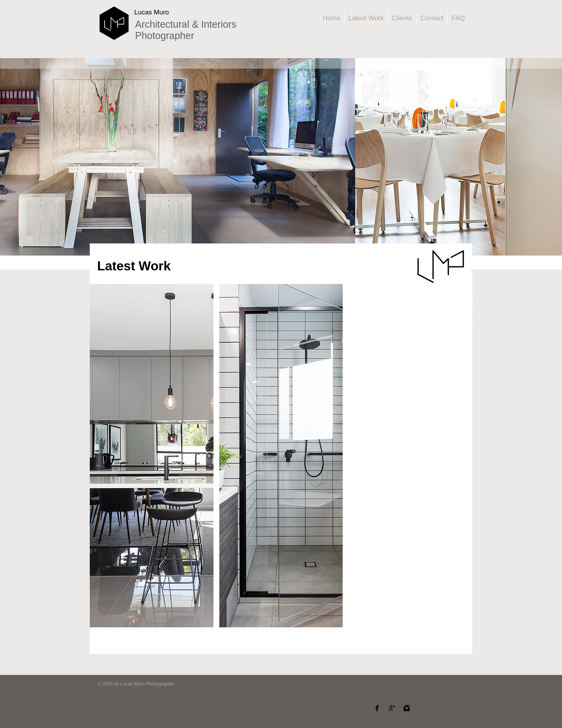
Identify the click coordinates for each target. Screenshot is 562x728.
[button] (152, 456)
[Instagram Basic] (407, 708)
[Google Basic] (392, 708)
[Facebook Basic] (377, 708)
